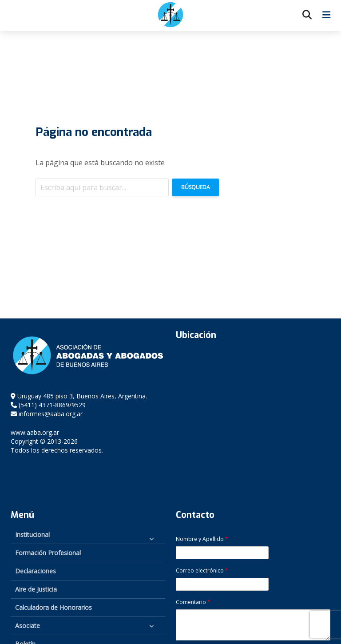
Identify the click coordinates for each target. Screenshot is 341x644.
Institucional (32, 535)
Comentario (193, 602)
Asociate (28, 626)
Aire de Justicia (36, 589)
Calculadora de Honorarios (54, 607)
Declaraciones (36, 571)
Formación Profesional (48, 553)
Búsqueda (196, 187)
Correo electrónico (202, 571)
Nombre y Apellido (202, 539)
